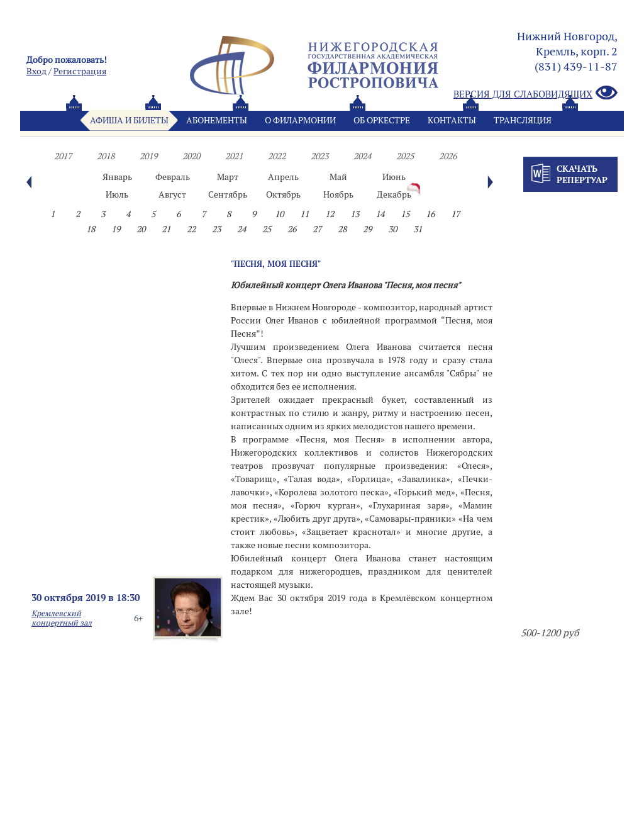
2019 (148, 156)
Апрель (283, 177)
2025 (405, 156)
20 (141, 229)
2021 (234, 156)
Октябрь (283, 194)
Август (172, 194)
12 (330, 214)
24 (241, 229)
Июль (117, 194)
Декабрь (394, 194)
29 (367, 229)
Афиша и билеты (129, 120)
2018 (106, 156)
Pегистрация (80, 71)
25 (267, 229)
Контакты (452, 120)
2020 (191, 156)
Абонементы (217, 120)
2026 (448, 156)
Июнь (394, 177)
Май (338, 177)
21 (166, 229)
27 (317, 229)
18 (91, 229)
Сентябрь (228, 194)
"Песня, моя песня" (276, 264)
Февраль (173, 177)
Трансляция (523, 120)
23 (216, 229)
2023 (319, 156)
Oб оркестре (382, 120)
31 (418, 229)
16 (430, 214)
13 (355, 214)
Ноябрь (338, 194)
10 (279, 214)
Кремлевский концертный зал (62, 618)
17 (455, 214)
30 (392, 229)
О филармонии (300, 120)
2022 (277, 156)
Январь (117, 177)
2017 (63, 156)
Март (228, 177)
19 (116, 229)
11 (304, 214)
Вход (36, 71)
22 (191, 229)
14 (380, 214)
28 (342, 229)
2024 (362, 156)
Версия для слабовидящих (536, 93)
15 (405, 214)
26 (292, 229)
